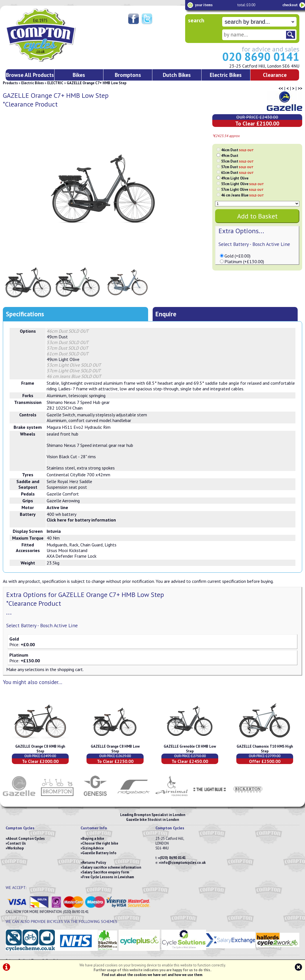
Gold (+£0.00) (237, 256)
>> (300, 88)
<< (281, 88)
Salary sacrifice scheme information (112, 867)
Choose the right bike (100, 843)
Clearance (275, 75)
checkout (290, 5)
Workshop (16, 848)
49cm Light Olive (235, 178)
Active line (57, 507)
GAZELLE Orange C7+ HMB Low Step (97, 83)
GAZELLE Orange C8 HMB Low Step (115, 749)
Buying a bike (93, 839)
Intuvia (54, 531)
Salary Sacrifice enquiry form (106, 872)
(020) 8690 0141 (173, 858)
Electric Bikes (226, 75)
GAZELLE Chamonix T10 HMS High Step (265, 749)
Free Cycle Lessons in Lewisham (108, 877)
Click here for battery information (81, 520)
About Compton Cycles (26, 839)
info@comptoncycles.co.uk (183, 863)
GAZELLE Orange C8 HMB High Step (40, 749)
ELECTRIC (55, 83)
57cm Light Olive (242, 190)
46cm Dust (237, 150)
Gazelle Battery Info (99, 853)
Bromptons (128, 75)
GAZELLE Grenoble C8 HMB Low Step (190, 749)
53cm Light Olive (243, 184)
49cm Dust (230, 156)
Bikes (79, 75)
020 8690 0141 (261, 57)
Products (10, 83)
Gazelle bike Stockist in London (152, 820)
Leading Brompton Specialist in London (153, 815)
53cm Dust (237, 161)
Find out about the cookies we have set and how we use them (152, 975)
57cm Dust (237, 167)
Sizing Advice (93, 848)
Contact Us (17, 843)
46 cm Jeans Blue (243, 195)
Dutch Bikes (177, 75)
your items (204, 5)
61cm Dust (237, 173)
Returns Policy (94, 863)
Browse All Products (30, 75)
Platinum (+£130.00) (244, 261)
